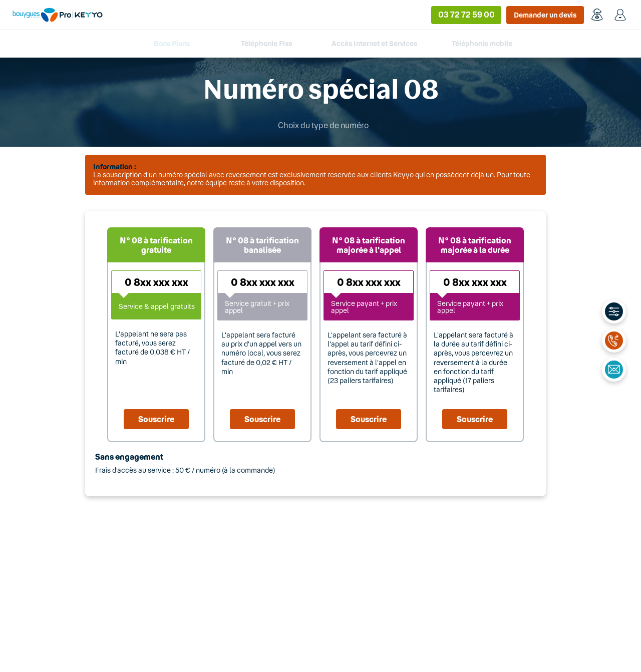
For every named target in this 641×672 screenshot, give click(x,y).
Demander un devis (545, 15)
